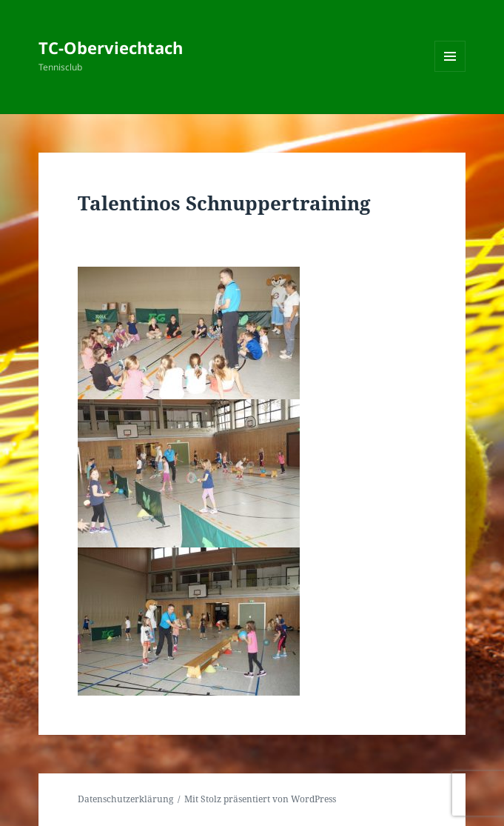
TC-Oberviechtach (111, 47)
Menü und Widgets (450, 71)
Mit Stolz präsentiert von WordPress (260, 799)
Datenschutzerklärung (125, 799)
